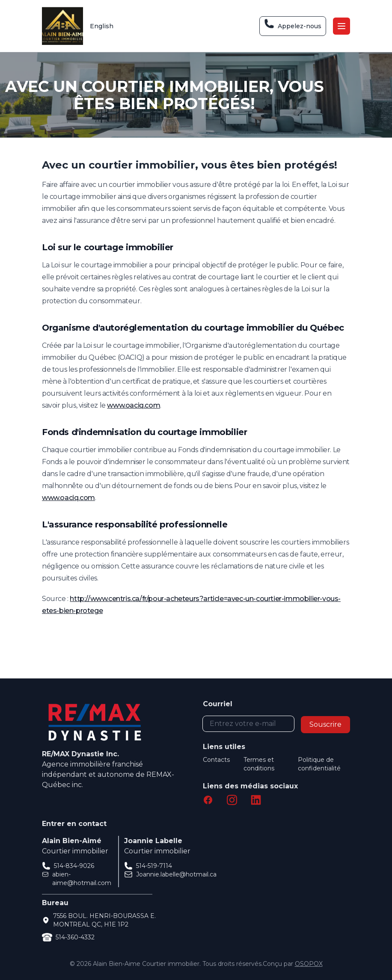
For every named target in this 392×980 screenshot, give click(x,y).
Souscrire (325, 724)
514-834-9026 (74, 866)
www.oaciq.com (134, 405)
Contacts (216, 760)
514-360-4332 (75, 937)
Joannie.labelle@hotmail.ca (176, 874)
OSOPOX (309, 964)
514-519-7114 (154, 866)
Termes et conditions (259, 764)
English (102, 26)
